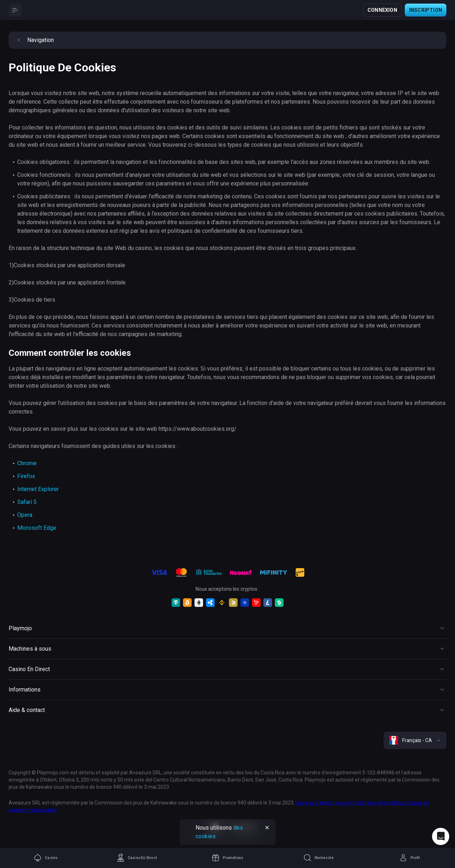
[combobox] (415, 740)
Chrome (27, 463)
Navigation (34, 40)
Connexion (382, 10)
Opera (25, 515)
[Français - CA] (415, 740)
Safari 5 (27, 502)
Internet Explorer (38, 489)
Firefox (26, 476)
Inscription (426, 10)
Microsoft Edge (37, 528)
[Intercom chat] (441, 836)
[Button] (15, 10)
